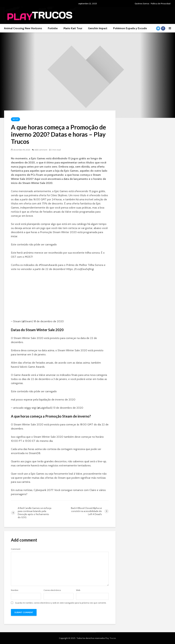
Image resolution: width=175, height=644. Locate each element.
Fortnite (53, 28)
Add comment (41, 150)
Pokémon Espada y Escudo (130, 28)
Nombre (15, 590)
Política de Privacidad (161, 4)
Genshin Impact (98, 28)
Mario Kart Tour (73, 28)
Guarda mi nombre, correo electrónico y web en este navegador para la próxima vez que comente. (61, 603)
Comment (16, 549)
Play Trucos (110, 638)
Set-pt (15, 119)
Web (78, 590)
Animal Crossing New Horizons (23, 28)
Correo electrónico (52, 590)
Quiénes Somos (142, 4)
